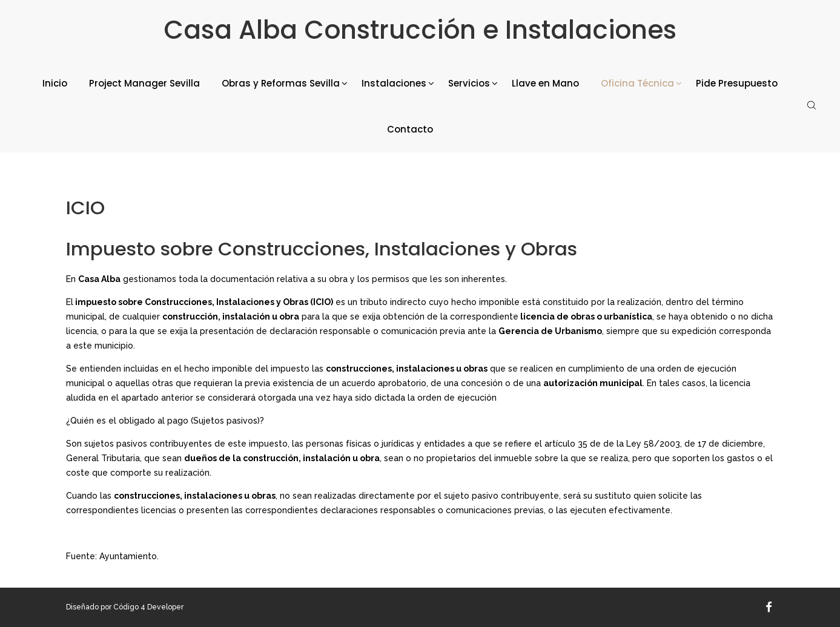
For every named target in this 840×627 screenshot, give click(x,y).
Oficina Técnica (637, 83)
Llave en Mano (545, 83)
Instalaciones (394, 83)
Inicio (55, 83)
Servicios (469, 83)
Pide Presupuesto (737, 83)
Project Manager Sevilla (144, 83)
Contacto (410, 129)
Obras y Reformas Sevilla (281, 83)
